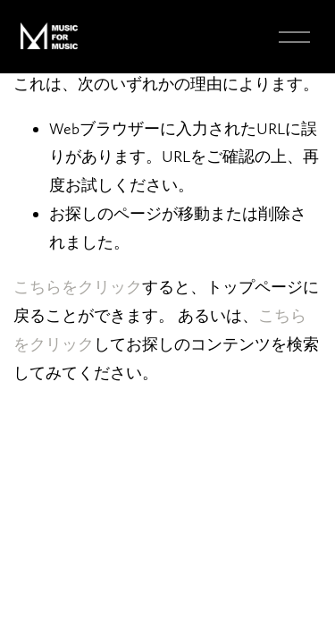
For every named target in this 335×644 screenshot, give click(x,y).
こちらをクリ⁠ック (78, 287)
